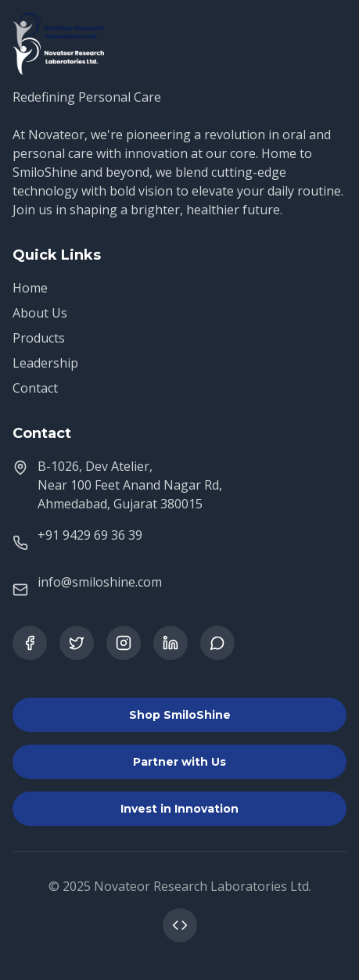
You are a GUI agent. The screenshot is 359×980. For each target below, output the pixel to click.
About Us (40, 313)
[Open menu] (329, 31)
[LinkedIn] (171, 643)
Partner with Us (179, 762)
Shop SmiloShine (180, 715)
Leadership (45, 363)
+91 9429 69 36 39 (90, 535)
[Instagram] (124, 643)
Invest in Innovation (179, 809)
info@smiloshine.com (100, 582)
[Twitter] (77, 643)
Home (30, 288)
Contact (35, 388)
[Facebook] (30, 643)
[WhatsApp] (217, 643)
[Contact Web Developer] (180, 925)
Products (39, 338)
